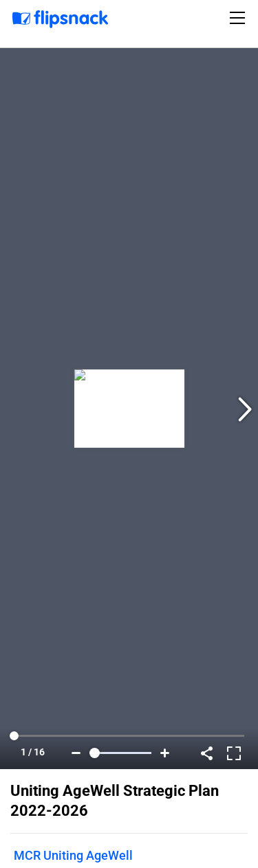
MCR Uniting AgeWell (73, 855)
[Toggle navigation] (239, 18)
